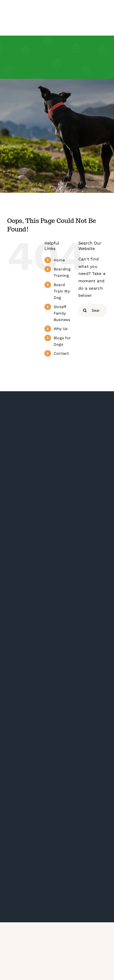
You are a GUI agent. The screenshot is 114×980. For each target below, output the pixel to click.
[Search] (85, 310)
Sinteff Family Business (62, 313)
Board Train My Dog (62, 291)
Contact (61, 353)
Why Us (61, 329)
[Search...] (93, 310)
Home (59, 260)
